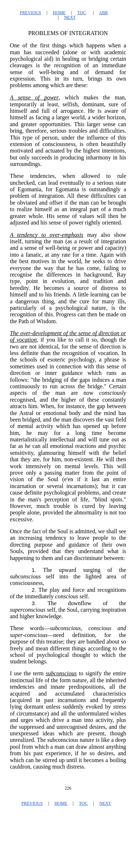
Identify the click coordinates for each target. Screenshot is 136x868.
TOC (82, 13)
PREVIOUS (30, 13)
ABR (104, 13)
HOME (59, 13)
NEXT (70, 17)
